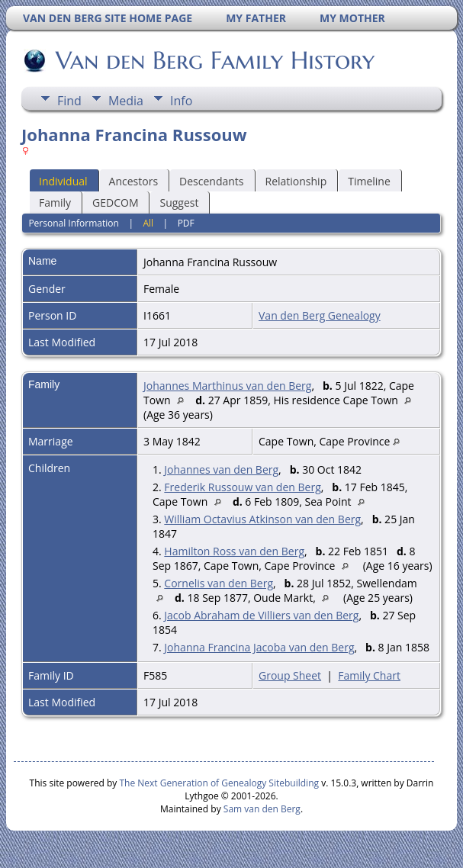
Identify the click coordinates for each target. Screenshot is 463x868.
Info (181, 101)
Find (69, 101)
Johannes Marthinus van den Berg (227, 386)
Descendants (211, 181)
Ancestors (133, 181)
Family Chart (369, 675)
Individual (63, 181)
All (148, 223)
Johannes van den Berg (221, 469)
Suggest (179, 203)
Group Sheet (290, 675)
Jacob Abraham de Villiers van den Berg (261, 615)
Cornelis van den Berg (219, 583)
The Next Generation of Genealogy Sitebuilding (219, 783)
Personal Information (74, 223)
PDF (186, 223)
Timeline (369, 181)
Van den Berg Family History (214, 60)
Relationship (296, 181)
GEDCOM (115, 203)
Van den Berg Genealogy (320, 315)
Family (55, 203)
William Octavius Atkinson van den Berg (262, 519)
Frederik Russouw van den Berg (242, 487)
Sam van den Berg (262, 809)
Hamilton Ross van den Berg (234, 551)
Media (126, 101)
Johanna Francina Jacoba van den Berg (259, 647)
